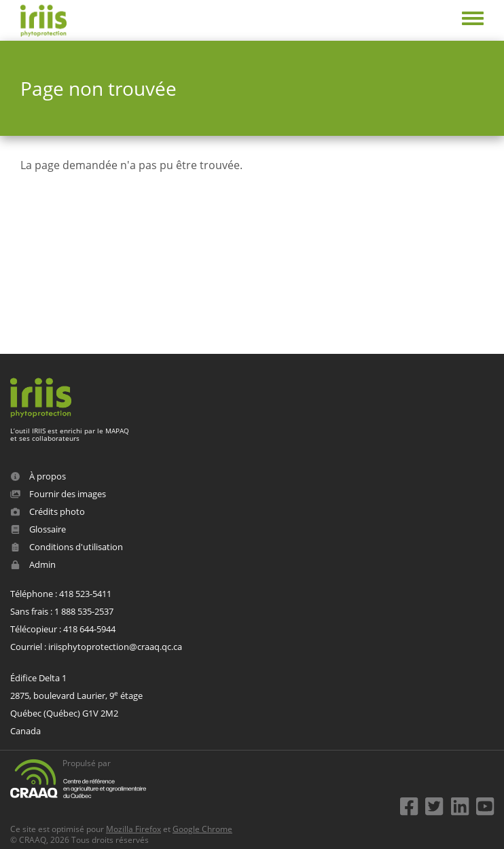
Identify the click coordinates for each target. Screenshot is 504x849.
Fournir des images (58, 494)
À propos (38, 476)
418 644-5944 (89, 629)
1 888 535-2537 (84, 611)
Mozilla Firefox (133, 829)
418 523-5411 (85, 594)
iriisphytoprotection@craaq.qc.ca (115, 647)
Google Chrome (202, 829)
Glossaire (38, 529)
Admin (33, 564)
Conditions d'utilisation (67, 547)
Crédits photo (48, 511)
